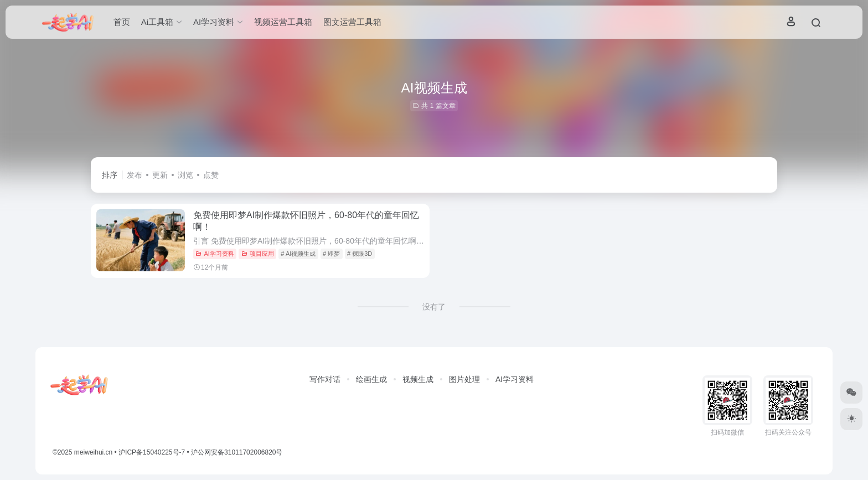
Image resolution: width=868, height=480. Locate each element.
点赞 (211, 175)
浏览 (185, 175)
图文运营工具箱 (352, 22)
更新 (160, 175)
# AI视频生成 (298, 254)
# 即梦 (331, 254)
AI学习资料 (215, 254)
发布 (135, 175)
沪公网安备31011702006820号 (237, 452)
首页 (122, 22)
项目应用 (258, 254)
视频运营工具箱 (283, 22)
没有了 (434, 307)
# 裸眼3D (360, 254)
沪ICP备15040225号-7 (152, 452)
